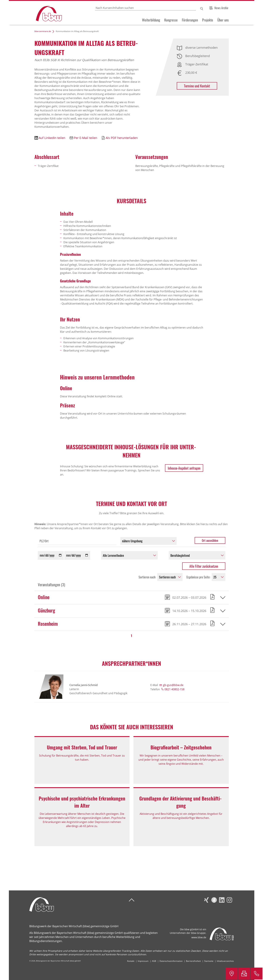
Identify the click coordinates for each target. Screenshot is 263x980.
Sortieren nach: (147, 577)
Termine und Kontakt (197, 86)
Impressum (143, 961)
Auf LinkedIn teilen (52, 138)
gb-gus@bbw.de (173, 685)
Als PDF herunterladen (122, 138)
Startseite (209, 961)
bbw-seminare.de (43, 31)
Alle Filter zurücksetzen (204, 566)
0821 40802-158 (174, 689)
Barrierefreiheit (193, 961)
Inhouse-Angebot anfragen (184, 468)
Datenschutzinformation (171, 961)
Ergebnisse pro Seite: (198, 577)
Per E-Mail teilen (85, 138)
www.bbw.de (199, 937)
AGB (154, 961)
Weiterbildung (151, 20)
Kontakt (131, 961)
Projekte (208, 20)
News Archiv (221, 8)
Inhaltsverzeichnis (225, 961)
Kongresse (171, 20)
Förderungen (190, 20)
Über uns (223, 20)
